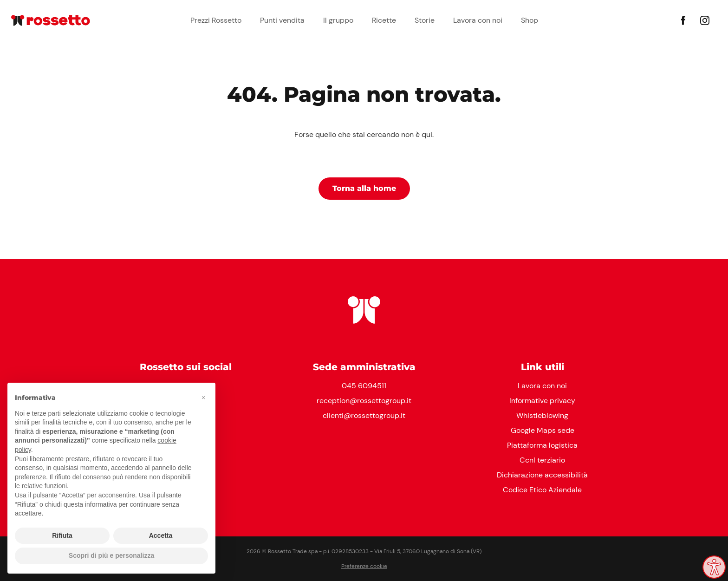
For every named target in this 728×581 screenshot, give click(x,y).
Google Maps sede (543, 430)
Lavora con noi (478, 20)
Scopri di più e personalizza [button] (111, 555)
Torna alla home (364, 188)
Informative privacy (542, 401)
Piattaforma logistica (542, 445)
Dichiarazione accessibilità (542, 475)
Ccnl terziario (542, 460)
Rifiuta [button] (62, 535)
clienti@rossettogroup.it (364, 415)
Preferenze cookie (364, 566)
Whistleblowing (542, 415)
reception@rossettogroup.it (364, 401)
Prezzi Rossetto (216, 20)
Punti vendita (282, 20)
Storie (425, 20)
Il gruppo (338, 20)
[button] (203, 398)
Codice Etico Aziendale (542, 490)
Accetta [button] (161, 535)
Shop (530, 20)
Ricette (384, 20)
